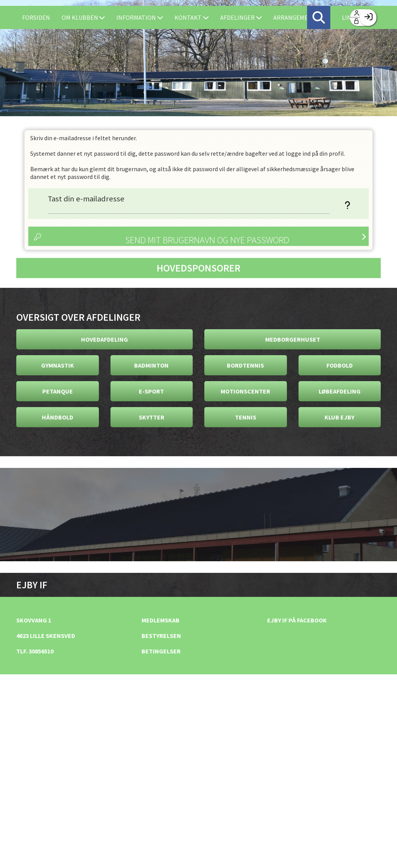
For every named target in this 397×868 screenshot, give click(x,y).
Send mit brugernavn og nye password (207, 240)
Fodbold (340, 365)
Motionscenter (245, 391)
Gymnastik (58, 365)
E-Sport (151, 391)
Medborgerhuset (293, 339)
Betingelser (161, 651)
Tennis (246, 417)
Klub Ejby (339, 417)
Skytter (152, 417)
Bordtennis (245, 365)
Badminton (151, 365)
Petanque (58, 391)
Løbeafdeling (340, 391)
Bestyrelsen (161, 636)
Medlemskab (161, 620)
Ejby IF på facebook (297, 620)
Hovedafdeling (104, 339)
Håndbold (58, 417)
